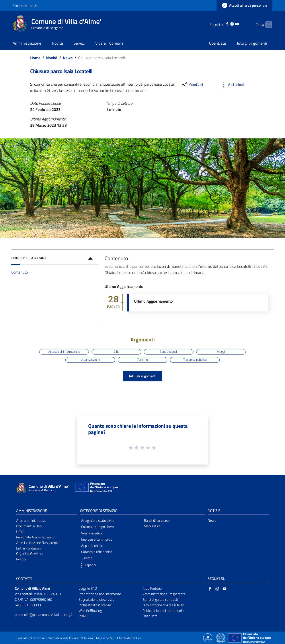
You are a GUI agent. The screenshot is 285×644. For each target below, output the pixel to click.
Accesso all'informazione (64, 352)
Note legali (87, 638)
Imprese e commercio (97, 539)
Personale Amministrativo (35, 537)
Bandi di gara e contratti (160, 599)
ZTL (116, 352)
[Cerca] (267, 25)
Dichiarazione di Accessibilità (163, 605)
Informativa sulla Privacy (63, 638)
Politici (21, 559)
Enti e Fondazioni (29, 548)
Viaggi (221, 352)
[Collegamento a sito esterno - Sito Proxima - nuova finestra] (208, 637)
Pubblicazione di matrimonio (163, 611)
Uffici (20, 532)
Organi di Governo (29, 553)
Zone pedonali (169, 352)
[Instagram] (226, 24)
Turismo (143, 360)
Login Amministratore (31, 638)
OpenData (150, 616)
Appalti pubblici (92, 546)
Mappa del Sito (106, 638)
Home (35, 58)
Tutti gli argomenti (142, 376)
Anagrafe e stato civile (98, 520)
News (68, 58)
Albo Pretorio (152, 588)
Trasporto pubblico (195, 360)
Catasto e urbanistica (97, 552)
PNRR (83, 616)
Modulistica (152, 526)
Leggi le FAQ (88, 588)
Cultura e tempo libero (97, 527)
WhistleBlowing (90, 611)
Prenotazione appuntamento (100, 594)
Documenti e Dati (29, 526)
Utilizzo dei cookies (129, 638)
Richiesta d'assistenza (95, 605)
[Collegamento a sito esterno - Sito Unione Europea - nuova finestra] (96, 488)
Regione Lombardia (25, 5)
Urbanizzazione (90, 360)
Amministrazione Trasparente (38, 543)
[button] (87, 565)
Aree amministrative (31, 520)
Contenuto (20, 272)
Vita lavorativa (92, 533)
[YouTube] (231, 24)
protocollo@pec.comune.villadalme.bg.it (44, 614)
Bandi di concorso (157, 520)
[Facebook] (221, 24)
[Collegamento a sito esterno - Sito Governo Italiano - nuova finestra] (221, 637)
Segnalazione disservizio (96, 599)
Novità (52, 58)
